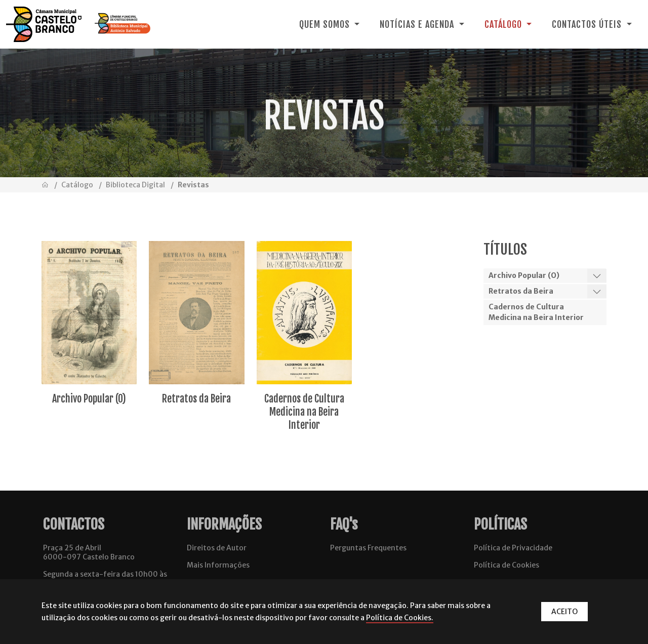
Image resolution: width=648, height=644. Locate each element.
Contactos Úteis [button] (588, 24)
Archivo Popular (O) (524, 275)
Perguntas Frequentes (368, 548)
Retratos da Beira (521, 291)
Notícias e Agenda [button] (418, 24)
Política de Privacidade (513, 548)
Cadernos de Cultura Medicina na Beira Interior (536, 312)
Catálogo (77, 185)
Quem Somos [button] (326, 24)
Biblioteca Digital (135, 185)
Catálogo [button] (504, 24)
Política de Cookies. (400, 618)
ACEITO (564, 612)
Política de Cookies (507, 565)
